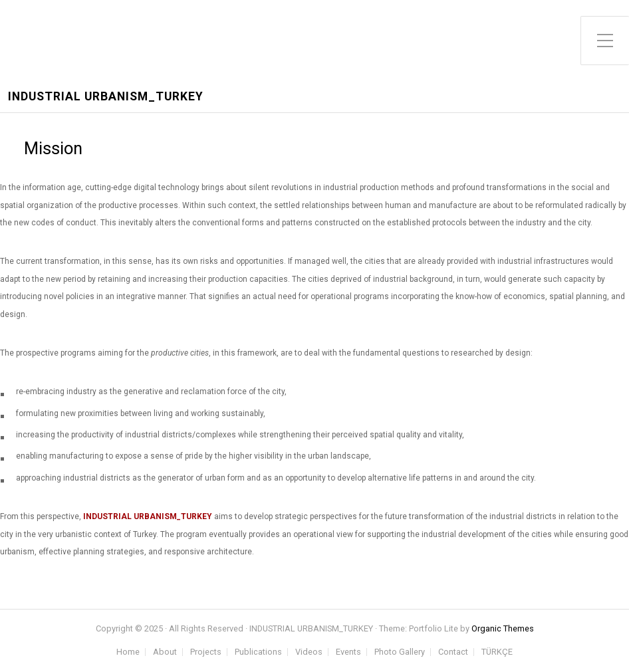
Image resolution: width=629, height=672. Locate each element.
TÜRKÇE (497, 652)
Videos (309, 652)
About (165, 652)
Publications (258, 652)
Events (348, 652)
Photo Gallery (400, 652)
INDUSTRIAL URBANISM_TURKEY (106, 97)
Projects (206, 652)
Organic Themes (503, 628)
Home (128, 652)
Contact (453, 652)
